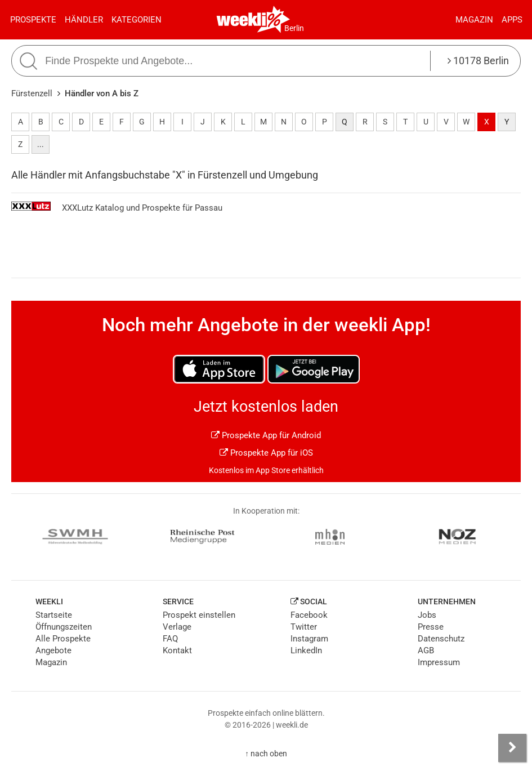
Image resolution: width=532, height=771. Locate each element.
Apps (512, 20)
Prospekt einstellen (199, 615)
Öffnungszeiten (64, 627)
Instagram (309, 639)
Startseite (54, 615)
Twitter (304, 627)
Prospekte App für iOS (266, 453)
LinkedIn (306, 650)
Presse (431, 627)
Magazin (474, 20)
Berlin (294, 28)
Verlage (177, 627)
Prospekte (33, 20)
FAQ (170, 639)
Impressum (439, 662)
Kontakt (177, 650)
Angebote (53, 650)
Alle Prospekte (63, 639)
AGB (426, 650)
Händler (84, 20)
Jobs (427, 615)
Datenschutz (441, 639)
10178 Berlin (478, 61)
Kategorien (137, 20)
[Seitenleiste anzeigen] (512, 748)
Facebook (309, 615)
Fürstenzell (32, 93)
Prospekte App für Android (266, 435)
